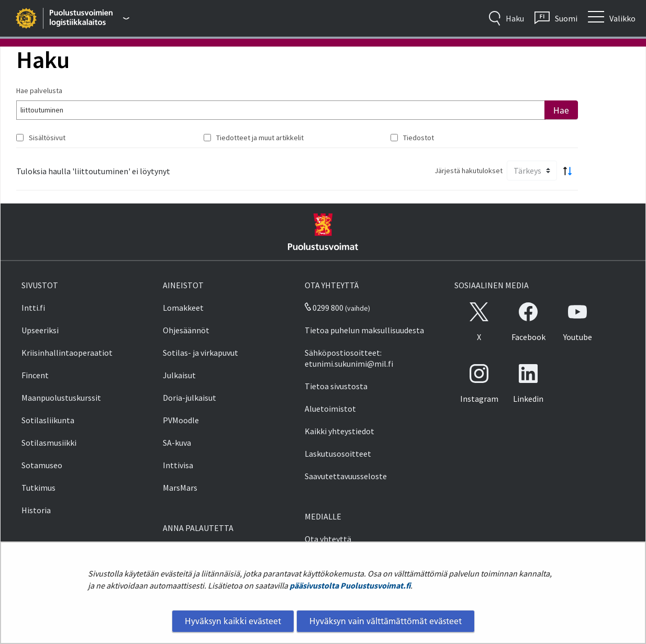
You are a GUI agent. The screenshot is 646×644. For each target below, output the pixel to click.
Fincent (35, 375)
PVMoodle (181, 420)
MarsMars (180, 488)
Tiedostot (419, 138)
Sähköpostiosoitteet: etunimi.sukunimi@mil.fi (349, 358)
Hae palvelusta (39, 91)
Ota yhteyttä (328, 539)
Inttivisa (178, 465)
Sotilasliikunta (48, 420)
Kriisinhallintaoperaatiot (67, 353)
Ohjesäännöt (186, 330)
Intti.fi (33, 308)
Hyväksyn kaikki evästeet (233, 621)
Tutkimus (38, 488)
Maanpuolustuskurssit (61, 398)
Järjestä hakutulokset (469, 171)
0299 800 (324, 308)
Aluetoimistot (330, 409)
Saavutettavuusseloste (346, 476)
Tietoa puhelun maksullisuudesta (364, 330)
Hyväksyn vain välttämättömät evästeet (386, 621)
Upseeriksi (40, 330)
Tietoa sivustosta (336, 386)
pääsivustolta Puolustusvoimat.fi (350, 585)
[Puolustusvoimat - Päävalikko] (90, 18)
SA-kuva (177, 443)
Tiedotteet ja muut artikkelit (260, 138)
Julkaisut (179, 375)
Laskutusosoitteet (338, 454)
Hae (561, 110)
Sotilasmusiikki (49, 443)
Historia (36, 510)
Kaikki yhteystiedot (339, 431)
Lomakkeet (183, 308)
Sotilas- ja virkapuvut (201, 353)
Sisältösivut (47, 138)
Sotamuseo (42, 465)
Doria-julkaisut (190, 398)
